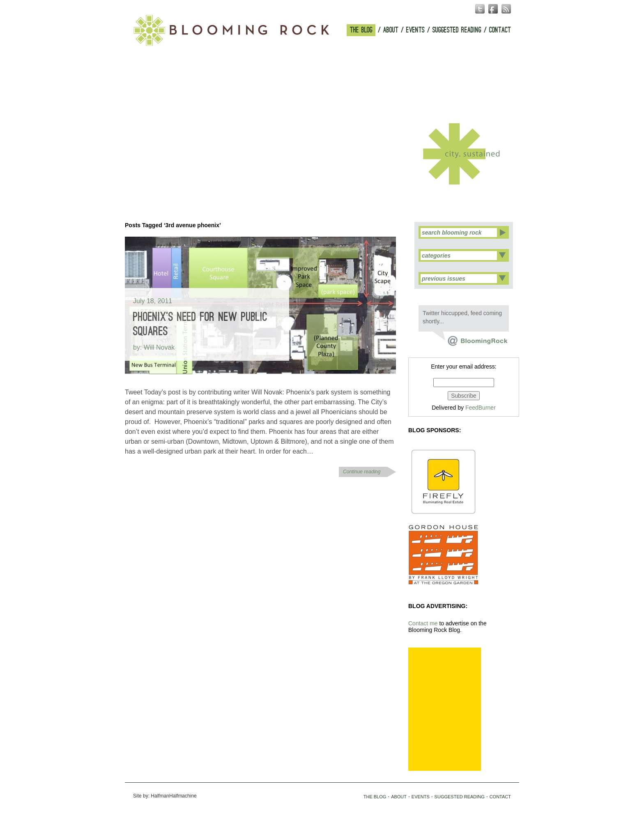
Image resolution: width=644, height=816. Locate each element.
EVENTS (415, 30)
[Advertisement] (445, 709)
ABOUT (391, 30)
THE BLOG (361, 30)
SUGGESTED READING (457, 30)
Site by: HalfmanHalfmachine (165, 796)
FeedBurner (481, 408)
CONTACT (500, 30)
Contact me (423, 623)
